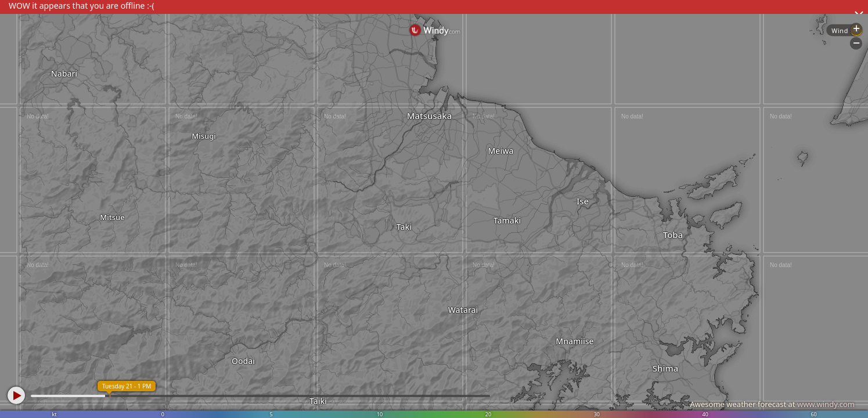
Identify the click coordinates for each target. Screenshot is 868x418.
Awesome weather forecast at (772, 404)
